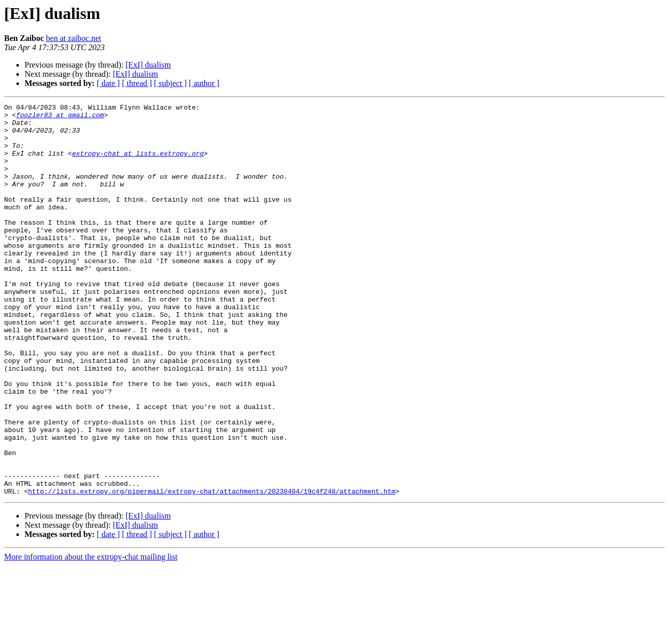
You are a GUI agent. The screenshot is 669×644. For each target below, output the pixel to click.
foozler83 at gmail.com (60, 118)
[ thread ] (137, 83)
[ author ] (204, 83)
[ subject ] (170, 83)
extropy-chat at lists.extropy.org (138, 164)
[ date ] (108, 83)
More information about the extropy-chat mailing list (91, 635)
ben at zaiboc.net (74, 38)
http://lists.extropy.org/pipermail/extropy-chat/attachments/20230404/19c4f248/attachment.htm (212, 569)
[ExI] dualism (148, 65)
